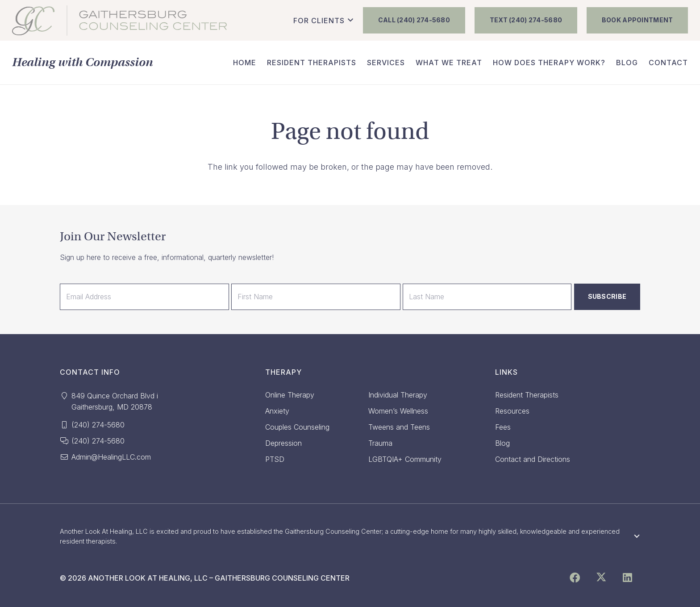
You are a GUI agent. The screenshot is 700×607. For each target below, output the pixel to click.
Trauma (380, 443)
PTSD (275, 459)
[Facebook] (575, 578)
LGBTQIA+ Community (405, 459)
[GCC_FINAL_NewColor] (119, 21)
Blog (502, 443)
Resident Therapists (527, 395)
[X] (601, 578)
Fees (503, 427)
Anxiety (277, 411)
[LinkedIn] (627, 578)
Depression (283, 443)
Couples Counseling (297, 427)
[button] (323, 21)
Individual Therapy (398, 395)
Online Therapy (290, 395)
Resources (512, 411)
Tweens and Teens (399, 427)
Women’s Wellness (398, 411)
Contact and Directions (533, 459)
